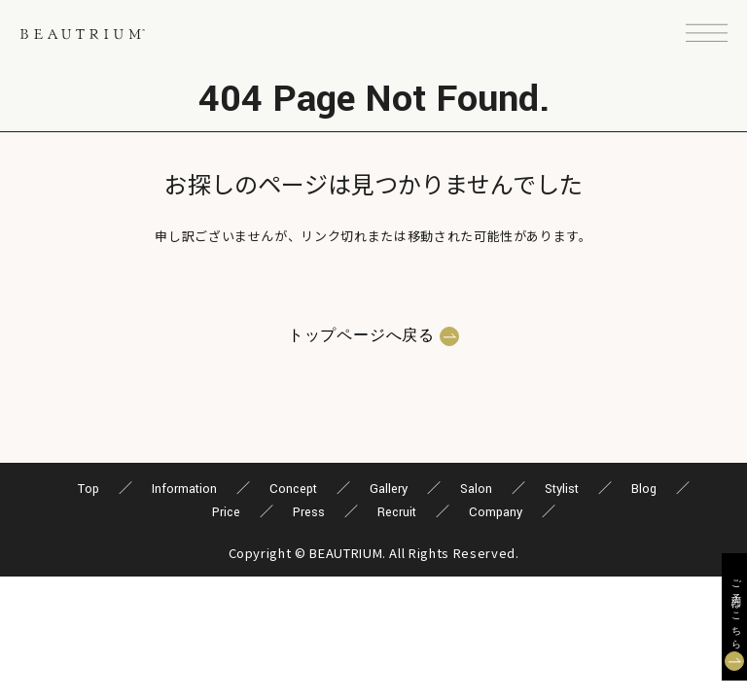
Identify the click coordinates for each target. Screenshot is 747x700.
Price (226, 512)
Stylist (562, 489)
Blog (644, 489)
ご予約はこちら (735, 610)
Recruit (397, 512)
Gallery (389, 489)
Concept (293, 489)
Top (89, 489)
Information (184, 489)
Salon (476, 489)
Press (309, 512)
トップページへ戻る (361, 336)
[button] (707, 34)
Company (496, 512)
